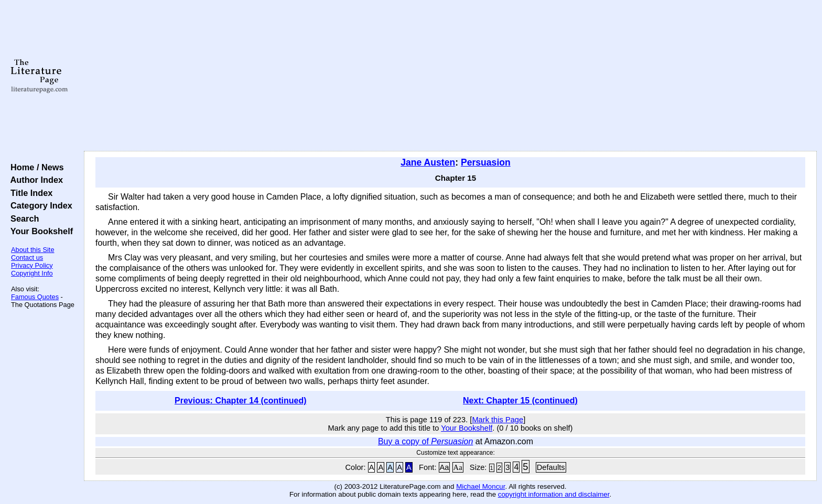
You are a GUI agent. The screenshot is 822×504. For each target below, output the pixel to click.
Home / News (35, 167)
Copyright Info (32, 273)
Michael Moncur (480, 486)
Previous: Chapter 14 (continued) (241, 401)
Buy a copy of (425, 441)
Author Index (34, 180)
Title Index (29, 193)
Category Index (39, 205)
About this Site (33, 250)
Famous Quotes (35, 297)
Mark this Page (497, 420)
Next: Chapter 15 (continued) (520, 401)
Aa (445, 467)
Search (22, 218)
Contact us (27, 258)
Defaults (551, 467)
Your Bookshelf (39, 231)
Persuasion (486, 162)
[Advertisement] (450, 76)
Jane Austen (428, 162)
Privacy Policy (32, 265)
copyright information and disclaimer (554, 494)
